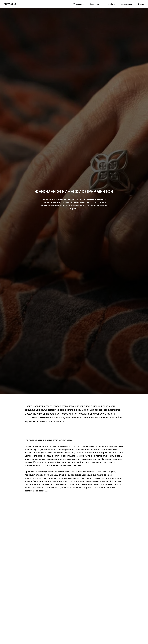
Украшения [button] (79, 4)
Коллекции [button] (95, 4)
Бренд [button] (141, 4)
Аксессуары (126, 4)
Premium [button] (111, 4)
